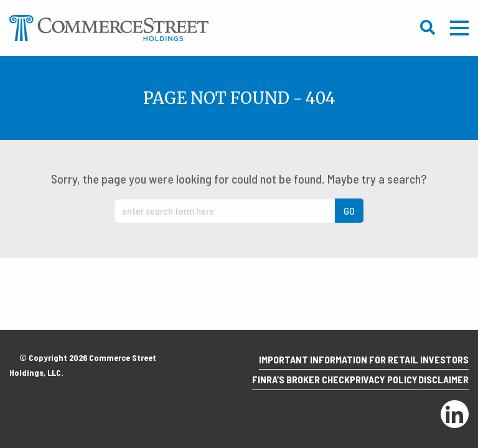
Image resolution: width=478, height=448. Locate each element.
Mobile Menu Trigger (459, 28)
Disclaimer (438, 384)
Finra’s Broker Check (277, 384)
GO (349, 211)
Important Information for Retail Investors (359, 367)
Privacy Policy (369, 384)
